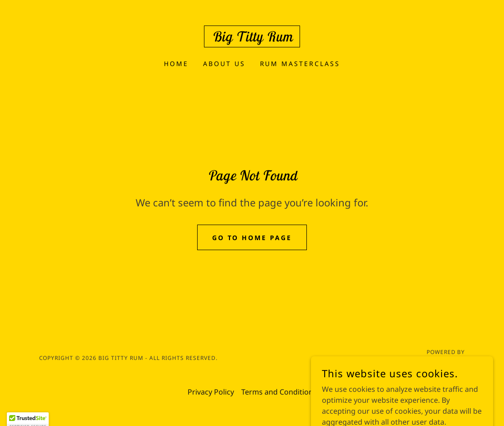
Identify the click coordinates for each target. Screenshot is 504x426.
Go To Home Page (252, 238)
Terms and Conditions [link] (279, 392)
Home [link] (176, 64)
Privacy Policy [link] (211, 392)
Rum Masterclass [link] (300, 64)
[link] (252, 39)
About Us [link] (224, 64)
